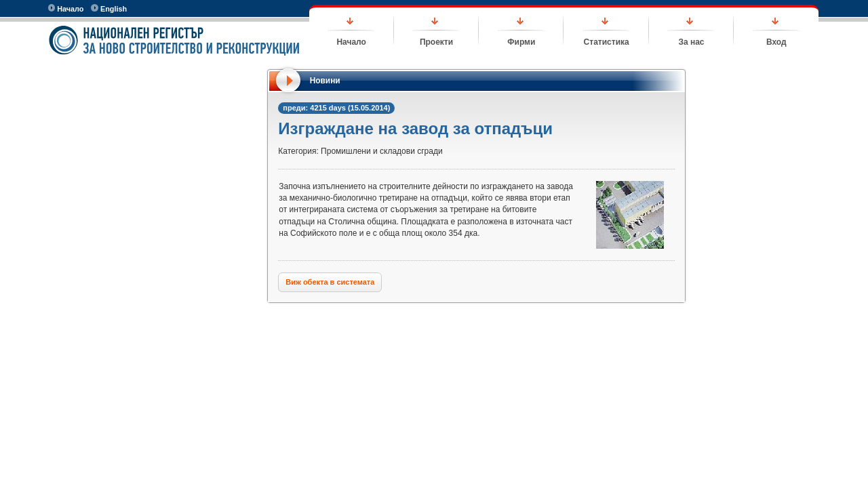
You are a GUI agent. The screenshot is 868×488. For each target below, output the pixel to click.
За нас (691, 42)
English (109, 8)
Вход (776, 42)
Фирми (521, 42)
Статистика (607, 42)
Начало (66, 8)
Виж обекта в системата (330, 282)
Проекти (436, 42)
